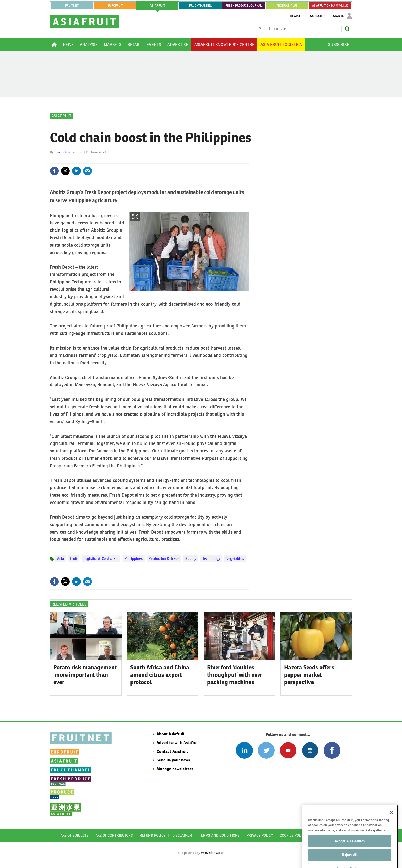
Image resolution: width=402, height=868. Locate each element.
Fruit (74, 558)
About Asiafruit (170, 734)
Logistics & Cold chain (101, 558)
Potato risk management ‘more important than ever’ (85, 675)
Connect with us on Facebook (332, 750)
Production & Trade (164, 558)
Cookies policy (293, 835)
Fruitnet (72, 6)
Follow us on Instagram (310, 750)
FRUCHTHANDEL (200, 6)
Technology (211, 558)
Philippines (134, 558)
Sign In (339, 16)
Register (297, 16)
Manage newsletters (175, 769)
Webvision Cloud (213, 853)
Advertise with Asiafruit (178, 743)
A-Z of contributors (114, 835)
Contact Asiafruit (172, 751)
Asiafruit (61, 116)
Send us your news (173, 760)
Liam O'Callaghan (69, 152)
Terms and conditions (219, 835)
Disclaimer (182, 835)
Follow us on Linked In (244, 750)
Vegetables (235, 558)
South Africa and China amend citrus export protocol (160, 675)
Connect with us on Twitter (266, 750)
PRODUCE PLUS (287, 6)
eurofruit (115, 6)
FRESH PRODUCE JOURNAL (244, 6)
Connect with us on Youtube (288, 750)
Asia (61, 558)
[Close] (391, 823)
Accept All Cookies (350, 851)
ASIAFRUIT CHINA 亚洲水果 (330, 6)
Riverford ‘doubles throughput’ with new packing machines (234, 675)
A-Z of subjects (75, 835)
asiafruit (157, 6)
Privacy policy (260, 835)
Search (347, 29)
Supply (191, 558)
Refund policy (153, 835)
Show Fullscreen (135, 217)
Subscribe (319, 16)
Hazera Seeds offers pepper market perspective (309, 675)
